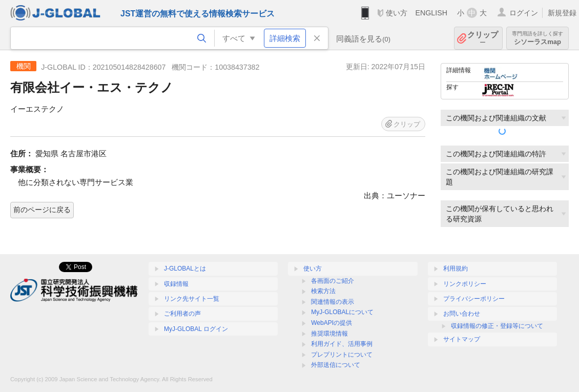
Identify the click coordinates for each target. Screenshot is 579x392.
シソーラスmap (537, 38)
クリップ (483, 38)
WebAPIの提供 (332, 323)
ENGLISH (431, 13)
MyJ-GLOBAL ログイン (196, 329)
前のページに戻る (42, 210)
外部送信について (336, 365)
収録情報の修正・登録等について (497, 326)
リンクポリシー (465, 284)
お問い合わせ (462, 314)
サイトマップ (462, 339)
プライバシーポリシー (474, 299)
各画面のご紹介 (333, 281)
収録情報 (176, 284)
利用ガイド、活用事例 (342, 344)
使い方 (397, 13)
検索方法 (323, 291)
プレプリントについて (342, 355)
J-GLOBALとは (185, 269)
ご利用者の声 (182, 314)
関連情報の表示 (333, 302)
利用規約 (456, 269)
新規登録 (562, 13)
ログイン (524, 13)
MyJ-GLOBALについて (342, 312)
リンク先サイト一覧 (192, 299)
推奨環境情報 (329, 334)
